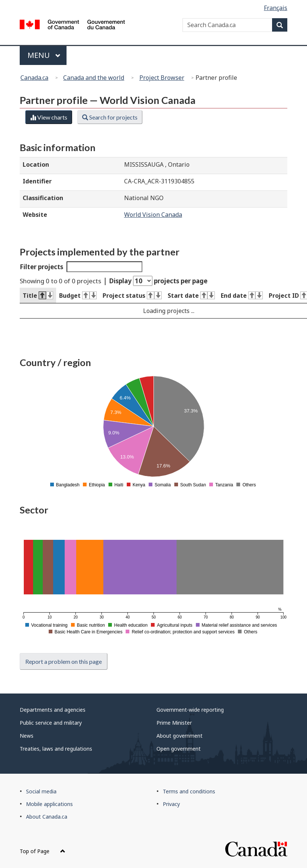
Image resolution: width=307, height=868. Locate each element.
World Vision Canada (153, 215)
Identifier (37, 181)
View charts (49, 117)
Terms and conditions (189, 791)
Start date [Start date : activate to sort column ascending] (191, 296)
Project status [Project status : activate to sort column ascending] (132, 296)
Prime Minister (174, 723)
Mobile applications (49, 804)
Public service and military (51, 723)
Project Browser (162, 78)
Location (36, 164)
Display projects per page (158, 281)
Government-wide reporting (190, 710)
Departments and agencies (53, 710)
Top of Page (43, 851)
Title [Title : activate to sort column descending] (38, 296)
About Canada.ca (47, 817)
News (27, 736)
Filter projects (81, 267)
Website (35, 215)
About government (180, 736)
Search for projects (110, 117)
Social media (41, 791)
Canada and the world (94, 78)
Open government (179, 749)
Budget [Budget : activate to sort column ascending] (78, 296)
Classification (43, 198)
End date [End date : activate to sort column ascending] (242, 296)
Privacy (171, 804)
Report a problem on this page (64, 661)
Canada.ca (34, 78)
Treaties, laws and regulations (56, 749)
